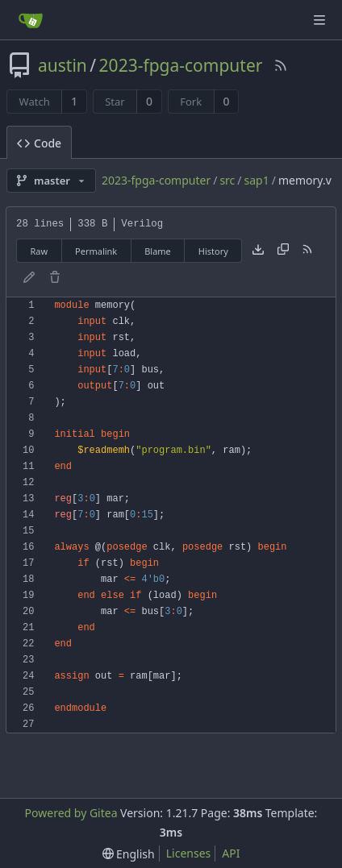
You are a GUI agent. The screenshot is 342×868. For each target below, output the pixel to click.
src (227, 180)
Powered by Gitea (71, 813)
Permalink (96, 251)
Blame (158, 251)
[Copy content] (283, 251)
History (213, 251)
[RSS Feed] (281, 65)
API (231, 853)
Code (39, 143)
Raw (39, 251)
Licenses (189, 853)
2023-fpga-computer (181, 65)
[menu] (129, 854)
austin (63, 65)
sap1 (257, 180)
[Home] (31, 20)
